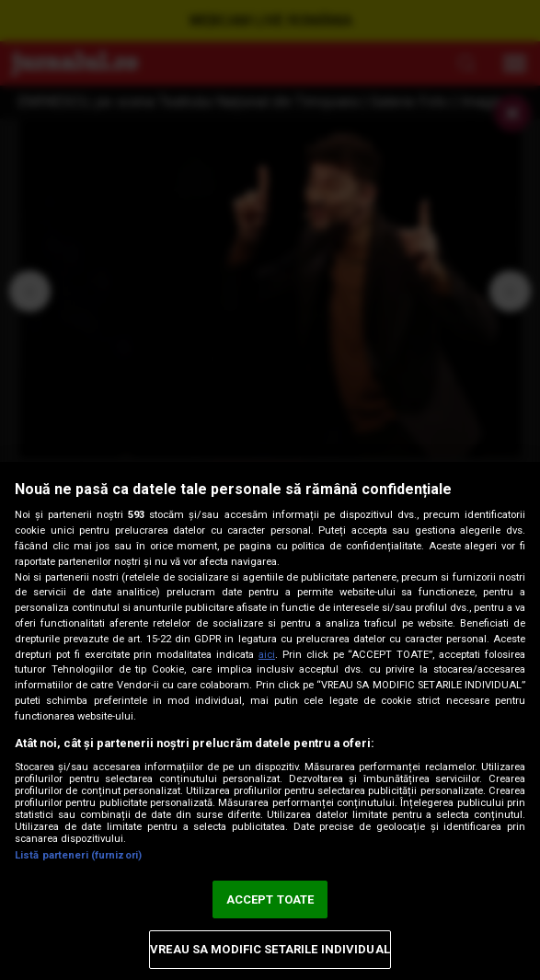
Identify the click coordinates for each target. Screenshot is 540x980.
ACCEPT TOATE (270, 899)
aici (267, 655)
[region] (270, 721)
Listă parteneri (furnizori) (78, 855)
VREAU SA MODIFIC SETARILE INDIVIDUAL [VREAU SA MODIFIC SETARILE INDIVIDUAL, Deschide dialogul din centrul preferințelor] (270, 949)
